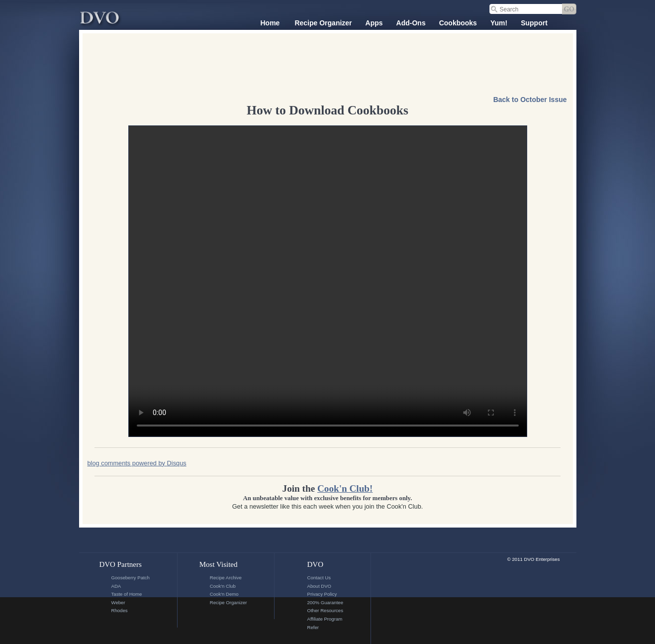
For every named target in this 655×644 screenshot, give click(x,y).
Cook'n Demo (224, 594)
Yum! (499, 23)
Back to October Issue (530, 100)
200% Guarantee (325, 602)
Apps (374, 23)
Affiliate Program (325, 619)
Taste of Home (127, 594)
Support (534, 23)
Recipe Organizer (323, 23)
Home (270, 23)
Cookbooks (458, 23)
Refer (313, 627)
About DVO (319, 586)
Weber (118, 602)
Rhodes (120, 610)
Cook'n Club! (345, 488)
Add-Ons (411, 23)
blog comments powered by (137, 463)
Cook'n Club (223, 586)
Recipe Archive (226, 578)
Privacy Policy (322, 594)
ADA (116, 586)
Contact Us (319, 578)
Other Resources (325, 610)
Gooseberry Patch (131, 578)
